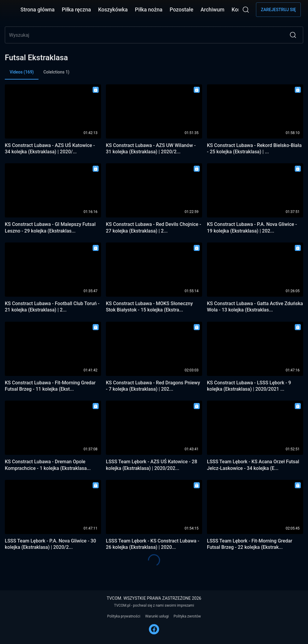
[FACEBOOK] (154, 629)
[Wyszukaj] (246, 10)
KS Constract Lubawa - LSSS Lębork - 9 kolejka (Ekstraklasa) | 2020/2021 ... (249, 386)
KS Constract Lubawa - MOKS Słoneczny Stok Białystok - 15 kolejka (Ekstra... (149, 307)
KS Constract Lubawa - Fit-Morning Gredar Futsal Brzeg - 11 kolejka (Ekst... (50, 386)
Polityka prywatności (124, 616)
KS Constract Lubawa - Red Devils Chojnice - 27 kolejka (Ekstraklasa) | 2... (154, 227)
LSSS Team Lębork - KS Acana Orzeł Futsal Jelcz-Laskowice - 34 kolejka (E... (253, 465)
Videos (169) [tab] (22, 75)
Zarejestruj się (278, 10)
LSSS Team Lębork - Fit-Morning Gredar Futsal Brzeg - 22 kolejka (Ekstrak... (250, 544)
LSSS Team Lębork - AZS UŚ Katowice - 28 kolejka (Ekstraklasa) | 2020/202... (152, 465)
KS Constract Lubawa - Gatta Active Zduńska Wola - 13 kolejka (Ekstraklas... (255, 307)
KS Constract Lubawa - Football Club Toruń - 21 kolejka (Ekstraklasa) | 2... (52, 307)
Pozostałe (182, 10)
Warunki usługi (157, 616)
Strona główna (38, 10)
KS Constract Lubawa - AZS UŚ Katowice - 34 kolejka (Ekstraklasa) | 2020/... (50, 148)
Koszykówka (113, 10)
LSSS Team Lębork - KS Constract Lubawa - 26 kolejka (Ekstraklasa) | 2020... (152, 544)
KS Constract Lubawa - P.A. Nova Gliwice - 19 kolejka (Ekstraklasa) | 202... (252, 227)
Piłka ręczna (77, 10)
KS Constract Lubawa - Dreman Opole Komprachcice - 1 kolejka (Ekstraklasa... (48, 465)
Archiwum (213, 10)
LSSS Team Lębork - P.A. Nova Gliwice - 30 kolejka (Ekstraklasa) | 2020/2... (50, 544)
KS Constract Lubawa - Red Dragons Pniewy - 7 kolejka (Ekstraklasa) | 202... (153, 386)
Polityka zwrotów (187, 616)
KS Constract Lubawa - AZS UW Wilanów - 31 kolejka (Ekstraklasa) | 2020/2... (151, 148)
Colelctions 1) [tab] (56, 72)
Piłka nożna (149, 10)
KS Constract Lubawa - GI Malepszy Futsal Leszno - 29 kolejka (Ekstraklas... (50, 227)
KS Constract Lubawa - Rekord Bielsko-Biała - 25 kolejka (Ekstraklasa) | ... (254, 148)
